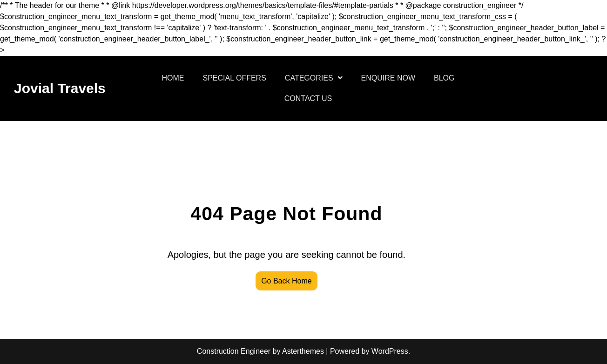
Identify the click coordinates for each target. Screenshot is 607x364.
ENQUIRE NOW (388, 78)
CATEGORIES (309, 78)
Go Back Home (286, 281)
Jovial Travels (60, 88)
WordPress (390, 351)
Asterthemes (303, 351)
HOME (173, 78)
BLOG (444, 78)
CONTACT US (308, 98)
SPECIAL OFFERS (235, 78)
